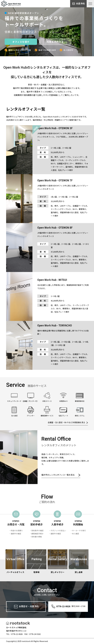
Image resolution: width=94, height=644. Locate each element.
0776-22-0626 (68, 607)
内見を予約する (55, 42)
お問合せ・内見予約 (26, 607)
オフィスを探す (21, 42)
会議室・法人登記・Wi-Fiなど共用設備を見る (68, 422)
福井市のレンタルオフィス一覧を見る (61, 475)
